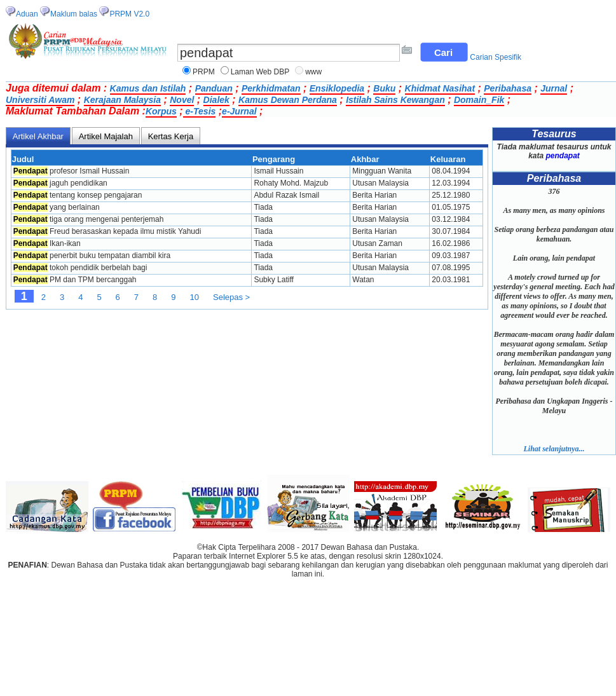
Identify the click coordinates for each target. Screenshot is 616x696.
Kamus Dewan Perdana (288, 100)
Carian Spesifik (496, 57)
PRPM (204, 72)
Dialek (216, 100)
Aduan (27, 14)
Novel (182, 100)
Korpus (161, 111)
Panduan (214, 88)
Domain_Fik (479, 100)
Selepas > (231, 297)
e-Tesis (200, 111)
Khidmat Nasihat (440, 88)
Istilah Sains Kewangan (395, 100)
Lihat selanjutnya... (554, 449)
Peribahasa (508, 88)
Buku (384, 88)
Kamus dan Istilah (148, 88)
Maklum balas (74, 14)
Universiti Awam (40, 100)
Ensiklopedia (337, 88)
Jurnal (554, 88)
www (313, 72)
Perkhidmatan (271, 88)
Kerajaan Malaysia (122, 100)
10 (195, 297)
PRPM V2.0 (129, 14)
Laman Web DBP (260, 72)
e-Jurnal (239, 111)
